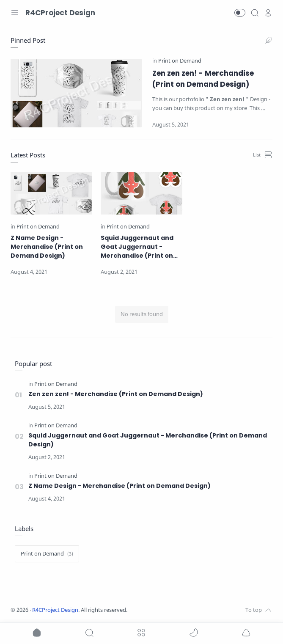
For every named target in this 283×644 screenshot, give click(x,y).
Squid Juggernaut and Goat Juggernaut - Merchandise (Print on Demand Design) (137, 247)
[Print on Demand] (180, 61)
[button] (240, 13)
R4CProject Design (55, 610)
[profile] (268, 13)
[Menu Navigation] (15, 13)
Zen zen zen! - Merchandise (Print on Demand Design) (203, 79)
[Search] (255, 13)
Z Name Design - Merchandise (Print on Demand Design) (47, 247)
